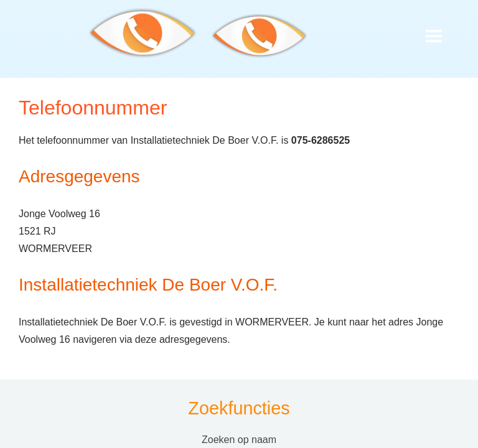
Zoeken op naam (239, 440)
